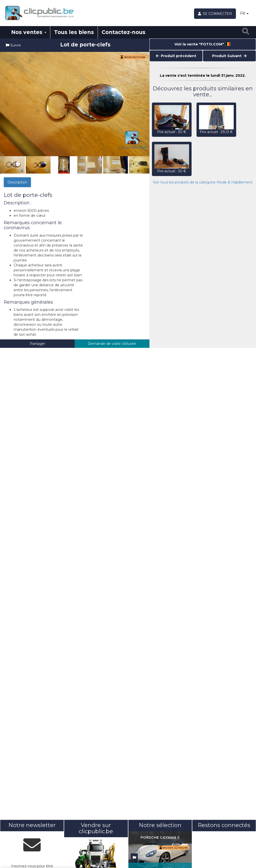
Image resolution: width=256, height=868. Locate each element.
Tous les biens (74, 32)
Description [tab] (17, 182)
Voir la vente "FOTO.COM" (203, 44)
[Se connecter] (215, 14)
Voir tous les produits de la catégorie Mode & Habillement (203, 182)
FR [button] (244, 13)
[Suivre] (134, 858)
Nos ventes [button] (29, 32)
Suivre (13, 45)
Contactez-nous (124, 32)
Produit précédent (176, 56)
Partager (37, 344)
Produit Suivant (229, 56)
